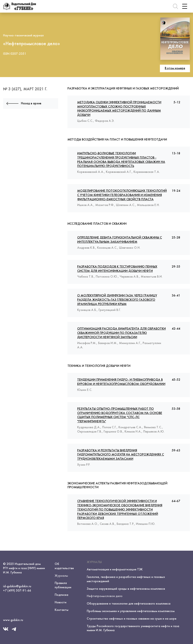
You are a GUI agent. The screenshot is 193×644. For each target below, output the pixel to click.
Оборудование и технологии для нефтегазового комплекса (129, 604)
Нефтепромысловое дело (105, 596)
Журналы (61, 576)
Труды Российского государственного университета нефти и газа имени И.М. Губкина (133, 628)
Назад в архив (24, 104)
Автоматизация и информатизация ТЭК (115, 570)
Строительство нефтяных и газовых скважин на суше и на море (132, 619)
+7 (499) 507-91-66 (17, 591)
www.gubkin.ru (13, 620)
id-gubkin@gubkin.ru (17, 586)
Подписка (61, 595)
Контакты (62, 610)
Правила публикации (63, 585)
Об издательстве (64, 566)
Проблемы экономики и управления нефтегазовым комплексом (131, 611)
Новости (61, 603)
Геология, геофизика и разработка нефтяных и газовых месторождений (126, 579)
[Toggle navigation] (185, 6)
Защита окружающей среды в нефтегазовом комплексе (126, 589)
